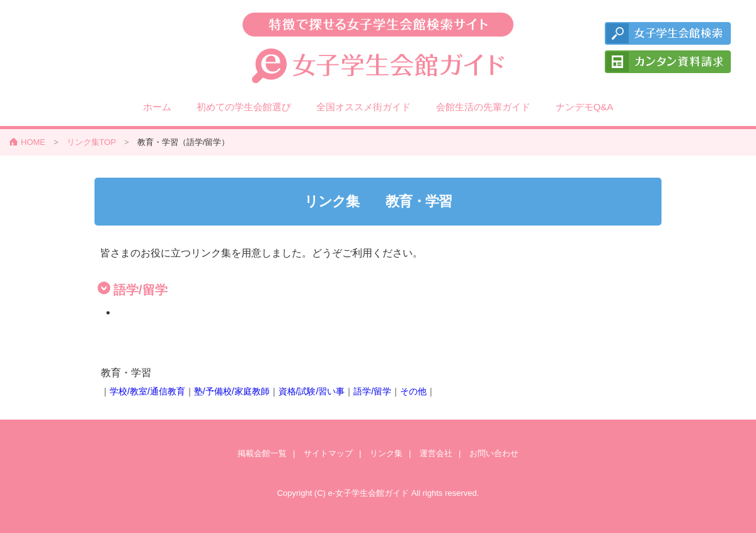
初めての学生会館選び (244, 107)
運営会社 (436, 453)
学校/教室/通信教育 (147, 391)
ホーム (157, 107)
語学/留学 (372, 391)
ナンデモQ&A (585, 107)
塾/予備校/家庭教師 (232, 391)
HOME (33, 142)
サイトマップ (328, 453)
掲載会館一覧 (262, 453)
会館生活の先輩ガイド (483, 107)
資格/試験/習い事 (312, 391)
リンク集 (386, 453)
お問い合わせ (494, 453)
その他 (413, 391)
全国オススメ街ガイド (364, 107)
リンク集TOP (92, 142)
